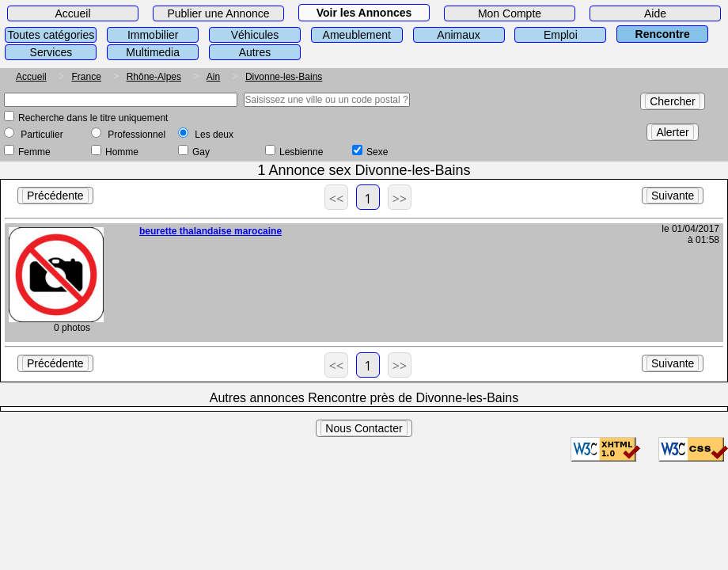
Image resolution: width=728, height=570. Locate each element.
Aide (655, 13)
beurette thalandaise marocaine (210, 231)
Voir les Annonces (364, 13)
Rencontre (663, 34)
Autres (255, 52)
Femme (34, 152)
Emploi (561, 35)
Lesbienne (301, 152)
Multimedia (153, 52)
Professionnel (136, 135)
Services (51, 52)
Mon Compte (510, 13)
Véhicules (255, 35)
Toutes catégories (51, 35)
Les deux (214, 135)
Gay (201, 152)
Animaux (458, 35)
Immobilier (153, 35)
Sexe (377, 152)
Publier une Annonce (218, 13)
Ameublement (357, 35)
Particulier (42, 135)
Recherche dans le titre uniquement (93, 118)
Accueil (72, 13)
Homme (122, 152)
